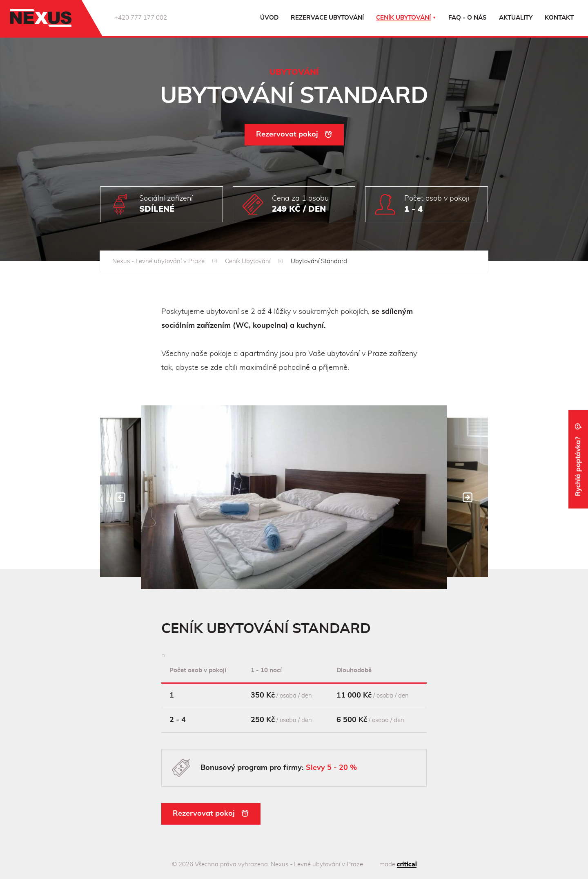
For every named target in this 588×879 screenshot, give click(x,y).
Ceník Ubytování (248, 261)
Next (468, 497)
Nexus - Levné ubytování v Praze (158, 261)
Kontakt (559, 18)
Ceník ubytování (403, 18)
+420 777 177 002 (141, 18)
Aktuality (516, 18)
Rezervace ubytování (327, 18)
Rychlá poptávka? (578, 459)
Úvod (269, 18)
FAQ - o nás (468, 18)
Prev (120, 497)
